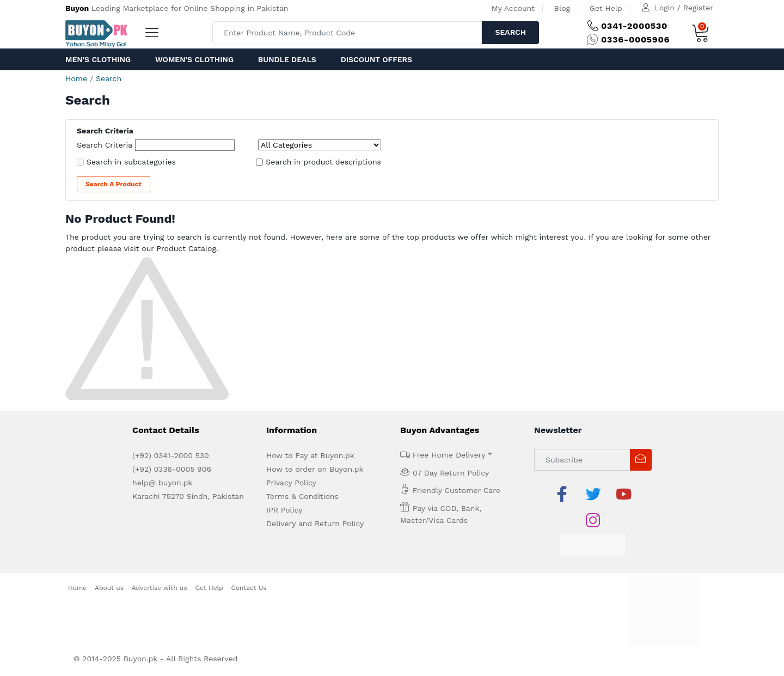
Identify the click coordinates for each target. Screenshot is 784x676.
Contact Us (249, 588)
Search (510, 32)
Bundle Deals (287, 59)
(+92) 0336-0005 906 (172, 469)
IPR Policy (284, 510)
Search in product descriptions (323, 162)
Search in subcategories (131, 162)
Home (76, 78)
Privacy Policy (291, 483)
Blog (562, 8)
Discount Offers (376, 59)
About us (109, 588)
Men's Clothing (98, 59)
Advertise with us (160, 588)
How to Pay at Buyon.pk (310, 455)
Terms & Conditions (302, 496)
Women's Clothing (194, 59)
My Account (513, 8)
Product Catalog (186, 248)
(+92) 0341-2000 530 (171, 455)
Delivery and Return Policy (315, 523)
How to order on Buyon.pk (315, 469)
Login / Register (684, 8)
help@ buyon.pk (162, 483)
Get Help (606, 8)
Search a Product (114, 184)
